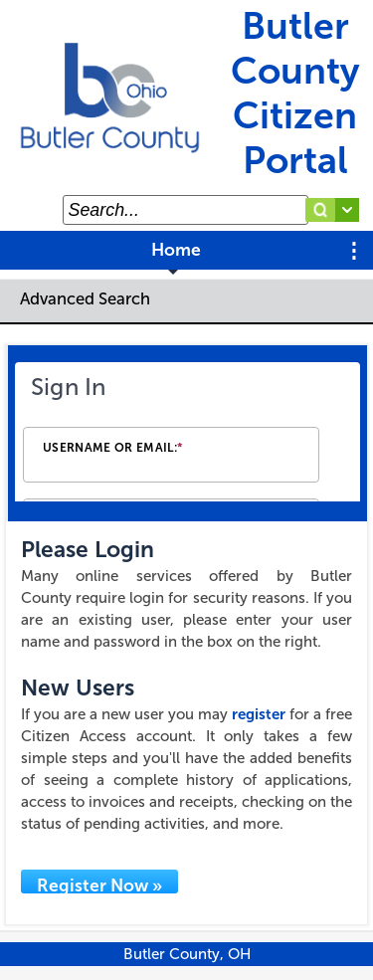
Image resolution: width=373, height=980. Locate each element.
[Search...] (186, 210)
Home (176, 250)
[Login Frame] (187, 433)
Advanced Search (85, 298)
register (259, 714)
